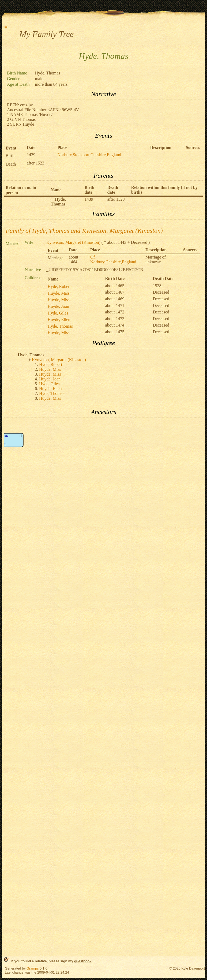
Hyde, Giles (58, 313)
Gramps (33, 968)
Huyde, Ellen (59, 319)
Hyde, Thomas (60, 326)
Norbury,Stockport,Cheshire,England (89, 155)
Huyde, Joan (58, 306)
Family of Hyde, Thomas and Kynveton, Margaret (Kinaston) (84, 231)
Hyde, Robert (59, 287)
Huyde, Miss (59, 293)
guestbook (83, 961)
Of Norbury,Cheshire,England (113, 259)
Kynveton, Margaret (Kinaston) (73, 242)
